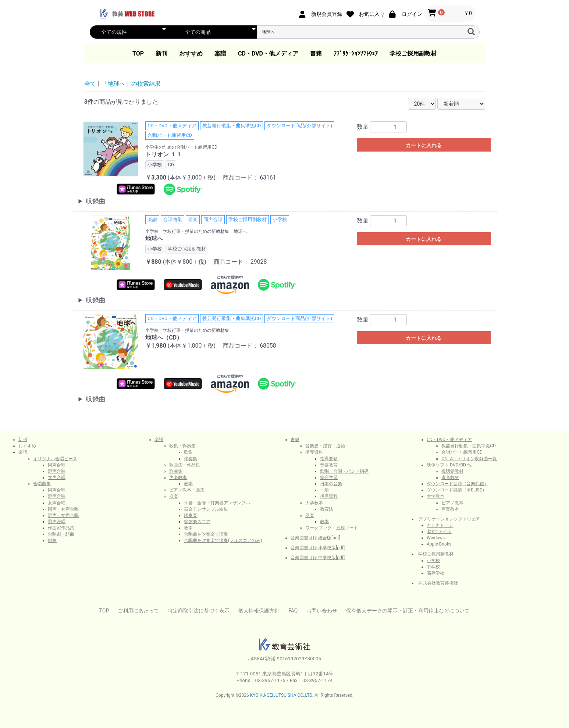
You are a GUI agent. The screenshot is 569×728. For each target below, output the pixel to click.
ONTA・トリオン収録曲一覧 (469, 459)
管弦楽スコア (197, 522)
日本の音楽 (331, 484)
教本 (188, 484)
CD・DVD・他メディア (268, 54)
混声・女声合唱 (63, 515)
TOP (138, 54)
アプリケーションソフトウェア (449, 519)
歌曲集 (176, 471)
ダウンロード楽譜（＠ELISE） (457, 490)
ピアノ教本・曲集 (187, 490)
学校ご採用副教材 (413, 54)
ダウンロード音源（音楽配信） (458, 484)
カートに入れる (424, 145)
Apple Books (439, 544)
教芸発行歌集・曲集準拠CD (469, 446)
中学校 (433, 567)
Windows (436, 538)
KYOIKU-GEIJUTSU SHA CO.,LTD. (282, 695)
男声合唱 (57, 522)
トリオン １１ (164, 154)
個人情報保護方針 (259, 611)
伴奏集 (191, 459)
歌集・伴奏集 (182, 446)
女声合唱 (57, 477)
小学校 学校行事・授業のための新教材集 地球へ (196, 231)
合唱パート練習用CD (462, 452)
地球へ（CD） (164, 338)
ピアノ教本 (452, 503)
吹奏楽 (191, 515)
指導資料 (314, 452)
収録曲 (96, 201)
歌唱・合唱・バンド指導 (344, 471)
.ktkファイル (439, 532)
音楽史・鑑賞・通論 (325, 446)
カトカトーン (440, 525)
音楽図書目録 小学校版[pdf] (318, 548)
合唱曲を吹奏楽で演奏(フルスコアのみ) (223, 540)
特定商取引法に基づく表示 (199, 611)
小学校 (433, 561)
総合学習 (329, 477)
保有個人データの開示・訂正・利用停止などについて (408, 611)
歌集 (188, 452)
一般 (324, 490)
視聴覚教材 (452, 471)
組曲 (52, 540)
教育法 (327, 509)
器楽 (174, 496)
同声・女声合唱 (63, 509)
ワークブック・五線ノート (332, 528)
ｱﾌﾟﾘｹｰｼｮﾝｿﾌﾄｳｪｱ (356, 54)
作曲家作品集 (61, 528)
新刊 (161, 54)
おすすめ (191, 54)
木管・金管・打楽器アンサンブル (217, 503)
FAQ (293, 611)
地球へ (154, 239)
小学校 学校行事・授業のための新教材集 (187, 330)
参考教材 (450, 477)
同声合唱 (57, 465)
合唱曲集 (42, 484)
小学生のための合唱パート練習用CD (181, 147)
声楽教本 (178, 477)
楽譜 (220, 54)
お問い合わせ (322, 611)
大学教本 (314, 503)
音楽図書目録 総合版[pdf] (315, 538)
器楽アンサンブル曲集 (206, 509)
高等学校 (435, 573)
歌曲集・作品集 (185, 465)
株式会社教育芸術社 (438, 583)
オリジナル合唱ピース (55, 459)
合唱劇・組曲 (61, 534)
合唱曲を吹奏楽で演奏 (206, 534)
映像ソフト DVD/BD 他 (449, 465)
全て (90, 84)
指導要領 (329, 459)
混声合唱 (57, 471)
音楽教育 (329, 465)
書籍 (316, 54)
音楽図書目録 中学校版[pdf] (318, 558)
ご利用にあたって (138, 611)
